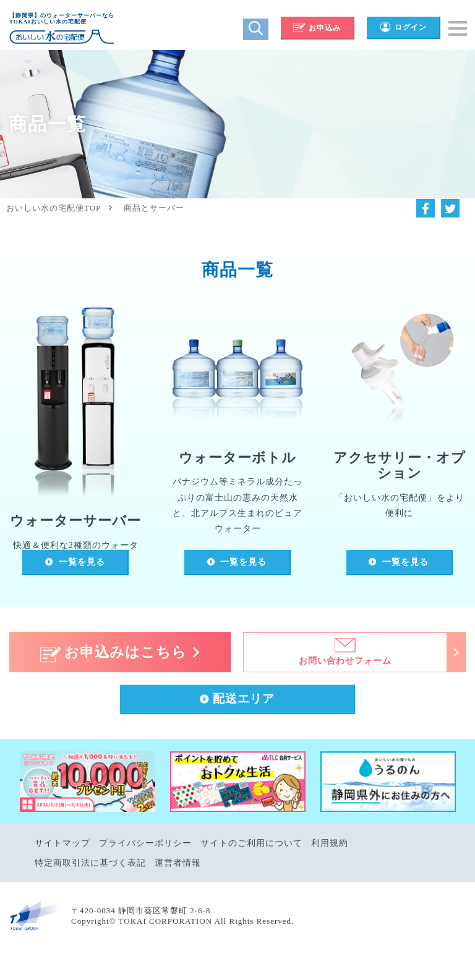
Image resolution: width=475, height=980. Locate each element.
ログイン (403, 27)
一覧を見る (82, 562)
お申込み (317, 28)
